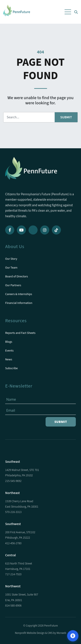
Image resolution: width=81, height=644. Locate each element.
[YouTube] (21, 230)
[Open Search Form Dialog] (76, 12)
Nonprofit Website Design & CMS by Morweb (40, 633)
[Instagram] (45, 230)
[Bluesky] (33, 230)
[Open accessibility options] (73, 636)
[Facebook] (10, 230)
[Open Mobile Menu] (68, 12)
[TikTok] (56, 230)
